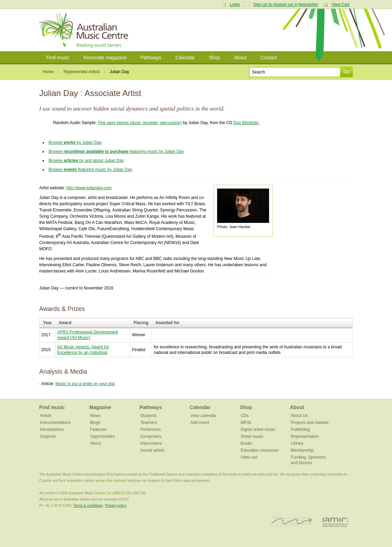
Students (148, 416)
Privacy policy (116, 506)
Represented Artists (82, 72)
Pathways (151, 58)
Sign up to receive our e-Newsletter (286, 5)
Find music (58, 58)
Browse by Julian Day (75, 142)
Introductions (52, 429)
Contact (269, 58)
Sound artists (152, 450)
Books (246, 443)
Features (98, 429)
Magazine (100, 407)
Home (48, 72)
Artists (46, 416)
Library (297, 443)
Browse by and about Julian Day (86, 160)
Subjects (48, 436)
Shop (215, 58)
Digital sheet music (258, 429)
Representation (305, 436)
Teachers (149, 423)
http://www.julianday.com (89, 188)
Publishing (300, 429)
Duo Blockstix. (247, 123)
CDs (245, 416)
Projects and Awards (310, 423)
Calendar (185, 58)
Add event (200, 423)
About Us (299, 416)
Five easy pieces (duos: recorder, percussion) (140, 123)
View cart (249, 457)
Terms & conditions (88, 506)
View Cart (340, 5)
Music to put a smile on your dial (85, 384)
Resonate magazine (105, 58)
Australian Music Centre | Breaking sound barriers (85, 30)
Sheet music (252, 436)
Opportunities (102, 436)
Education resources (260, 450)
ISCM (292, 522)
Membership (302, 450)
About (240, 58)
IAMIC (335, 522)
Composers (151, 436)
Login (235, 5)
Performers (150, 429)
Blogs (95, 423)
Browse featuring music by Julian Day (116, 151)
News (95, 416)
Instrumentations (55, 423)
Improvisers (151, 443)
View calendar (203, 416)
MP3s (246, 423)
